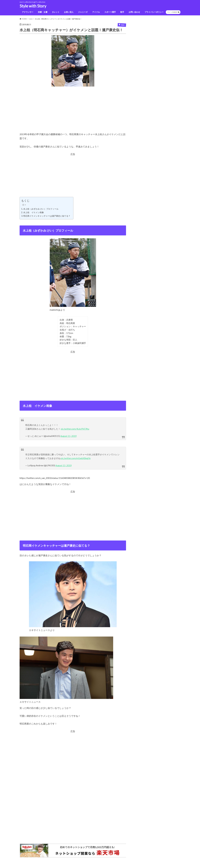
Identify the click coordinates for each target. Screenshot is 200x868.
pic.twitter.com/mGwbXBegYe (76, 458)
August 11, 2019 (68, 436)
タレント (56, 12)
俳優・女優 (43, 12)
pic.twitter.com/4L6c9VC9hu (75, 429)
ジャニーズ (83, 12)
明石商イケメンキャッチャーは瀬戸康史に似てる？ (47, 216)
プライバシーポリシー (154, 12)
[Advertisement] (73, 112)
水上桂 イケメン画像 (33, 212)
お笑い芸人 (69, 12)
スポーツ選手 (110, 12)
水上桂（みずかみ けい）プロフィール (41, 209)
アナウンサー (28, 12)
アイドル (96, 12)
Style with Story (33, 6)
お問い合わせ (134, 12)
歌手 (122, 12)
